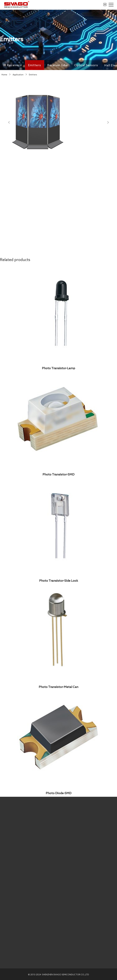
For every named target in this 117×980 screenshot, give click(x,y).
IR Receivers (12, 65)
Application (18, 75)
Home (4, 75)
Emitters (35, 66)
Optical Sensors (86, 69)
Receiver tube (58, 67)
